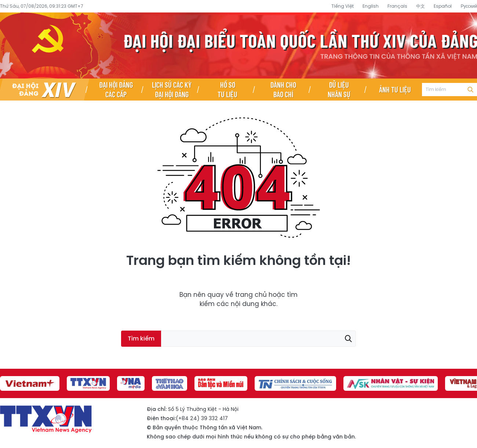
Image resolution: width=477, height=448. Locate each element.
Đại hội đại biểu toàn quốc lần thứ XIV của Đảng (238, 45)
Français (397, 6)
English (371, 6)
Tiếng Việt (343, 6)
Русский (469, 6)
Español (443, 6)
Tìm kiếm (470, 90)
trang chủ (251, 295)
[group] (30, 383)
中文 (420, 6)
